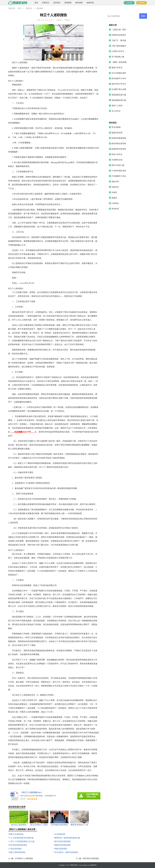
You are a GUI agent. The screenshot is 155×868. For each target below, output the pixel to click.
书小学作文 (116, 111)
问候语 (114, 192)
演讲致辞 (68, 3)
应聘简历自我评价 (119, 35)
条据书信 (90, 3)
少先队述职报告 (15, 849)
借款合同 (115, 182)
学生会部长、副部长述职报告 (66, 852)
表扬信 (114, 198)
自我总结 (115, 187)
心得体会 (115, 203)
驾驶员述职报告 (61, 849)
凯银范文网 (74, 865)
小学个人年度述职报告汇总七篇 (22, 841)
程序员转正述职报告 (91, 858)
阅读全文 (60, 20)
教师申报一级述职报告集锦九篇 (67, 838)
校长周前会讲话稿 (119, 144)
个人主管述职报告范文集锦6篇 (21, 838)
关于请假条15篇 (118, 57)
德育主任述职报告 (16, 834)
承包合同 (115, 209)
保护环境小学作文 (119, 84)
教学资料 (79, 3)
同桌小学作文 (117, 154)
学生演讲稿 (116, 127)
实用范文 (46, 3)
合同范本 (57, 3)
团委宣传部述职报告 (63, 845)
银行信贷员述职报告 (63, 841)
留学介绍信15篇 (118, 165)
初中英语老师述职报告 (18, 845)
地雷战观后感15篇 (119, 95)
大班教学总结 (117, 160)
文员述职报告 (60, 834)
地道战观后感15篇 (119, 100)
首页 (36, 3)
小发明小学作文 (118, 51)
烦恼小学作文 (117, 68)
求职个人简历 (117, 106)
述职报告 (40, 9)
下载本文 (67, 20)
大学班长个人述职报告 (24, 858)
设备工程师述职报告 (17, 852)
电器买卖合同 (117, 133)
